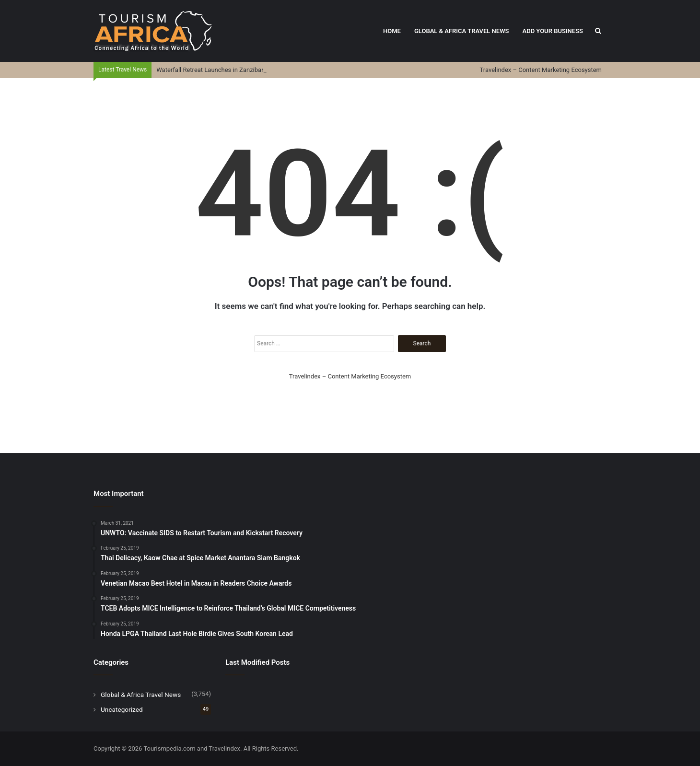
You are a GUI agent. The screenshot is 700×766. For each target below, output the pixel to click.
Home (392, 31)
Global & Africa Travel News (462, 31)
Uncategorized (122, 709)
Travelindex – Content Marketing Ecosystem (541, 70)
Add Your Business (553, 31)
